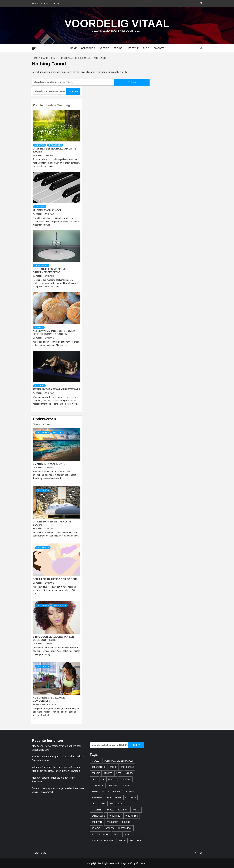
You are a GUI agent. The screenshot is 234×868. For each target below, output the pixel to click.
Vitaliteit (39, 386)
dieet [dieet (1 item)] (119, 773)
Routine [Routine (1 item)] (126, 822)
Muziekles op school (47, 210)
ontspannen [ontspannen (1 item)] (115, 816)
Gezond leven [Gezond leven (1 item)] (115, 791)
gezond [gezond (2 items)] (126, 785)
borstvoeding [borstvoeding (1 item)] (99, 767)
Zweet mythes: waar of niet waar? (56, 389)
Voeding (104, 48)
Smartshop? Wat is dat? (49, 464)
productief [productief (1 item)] (112, 822)
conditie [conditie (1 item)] (96, 773)
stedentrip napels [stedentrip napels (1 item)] (101, 834)
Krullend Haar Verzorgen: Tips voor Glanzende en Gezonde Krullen (58, 758)
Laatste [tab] (51, 105)
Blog (146, 48)
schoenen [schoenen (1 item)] (96, 828)
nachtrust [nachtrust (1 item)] (123, 810)
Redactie (41, 705)
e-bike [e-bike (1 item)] (94, 779)
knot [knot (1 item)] (129, 804)
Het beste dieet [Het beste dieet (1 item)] (114, 797)
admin (39, 155)
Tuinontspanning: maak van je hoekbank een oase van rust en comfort (58, 790)
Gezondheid (88, 48)
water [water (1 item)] (122, 840)
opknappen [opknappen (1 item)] (97, 822)
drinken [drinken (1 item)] (129, 773)
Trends (118, 48)
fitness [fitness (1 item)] (112, 779)
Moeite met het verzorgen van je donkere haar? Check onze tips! (57, 748)
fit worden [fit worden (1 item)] (125, 779)
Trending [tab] (64, 105)
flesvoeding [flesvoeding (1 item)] (98, 785)
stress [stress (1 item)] (117, 834)
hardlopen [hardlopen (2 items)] (97, 797)
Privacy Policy (39, 853)
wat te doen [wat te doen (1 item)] (135, 840)
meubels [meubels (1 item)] (110, 810)
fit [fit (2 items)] (103, 779)
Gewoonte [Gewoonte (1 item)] (113, 785)
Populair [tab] (39, 105)
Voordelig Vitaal (117, 23)
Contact (57, 3)
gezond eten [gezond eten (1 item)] (98, 791)
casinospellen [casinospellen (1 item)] (128, 767)
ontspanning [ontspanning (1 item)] (132, 816)
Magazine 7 (127, 863)
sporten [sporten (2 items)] (110, 828)
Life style (133, 48)
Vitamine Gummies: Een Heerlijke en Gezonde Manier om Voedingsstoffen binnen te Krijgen (56, 769)
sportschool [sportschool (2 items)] (125, 828)
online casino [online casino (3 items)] (98, 816)
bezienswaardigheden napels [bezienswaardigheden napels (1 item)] (119, 761)
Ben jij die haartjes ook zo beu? (55, 579)
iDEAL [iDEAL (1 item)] (94, 804)
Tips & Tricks (55, 145)
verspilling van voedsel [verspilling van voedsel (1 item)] (103, 840)
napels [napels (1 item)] (136, 810)
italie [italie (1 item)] (103, 804)
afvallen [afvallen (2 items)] (96, 761)
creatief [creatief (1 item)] (108, 773)
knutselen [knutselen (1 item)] (97, 810)
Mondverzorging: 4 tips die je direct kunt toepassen (54, 780)
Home (74, 48)
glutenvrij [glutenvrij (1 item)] (131, 791)
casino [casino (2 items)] (113, 767)
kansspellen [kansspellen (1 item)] (116, 804)
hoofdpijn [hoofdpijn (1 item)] (131, 797)
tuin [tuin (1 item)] (127, 834)
